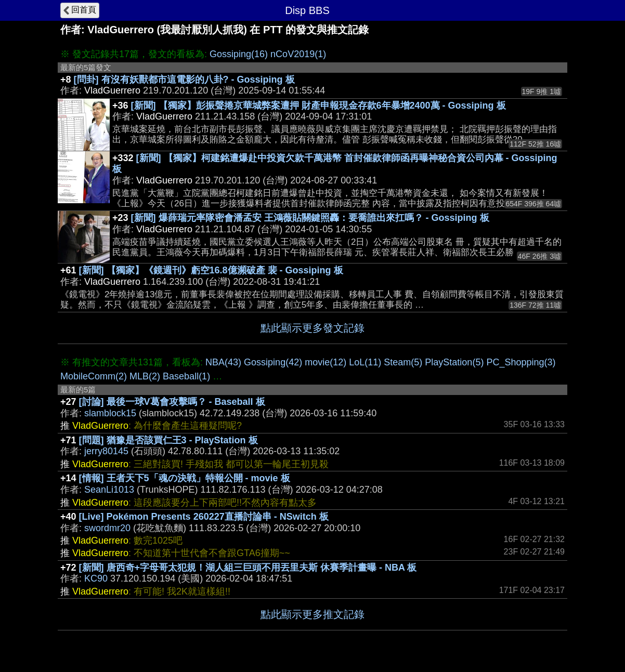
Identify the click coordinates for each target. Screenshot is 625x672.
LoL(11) (365, 362)
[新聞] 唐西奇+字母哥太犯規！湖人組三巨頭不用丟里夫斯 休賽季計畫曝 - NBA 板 (248, 568)
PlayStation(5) (454, 362)
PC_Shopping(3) (521, 362)
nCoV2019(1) (298, 54)
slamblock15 (110, 413)
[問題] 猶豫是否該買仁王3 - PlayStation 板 (168, 440)
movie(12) (325, 362)
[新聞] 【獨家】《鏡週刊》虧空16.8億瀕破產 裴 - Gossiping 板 (211, 270)
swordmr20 (107, 528)
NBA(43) (223, 362)
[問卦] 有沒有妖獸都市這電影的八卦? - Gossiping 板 (184, 80)
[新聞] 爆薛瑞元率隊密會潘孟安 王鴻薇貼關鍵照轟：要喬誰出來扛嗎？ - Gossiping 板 (310, 218)
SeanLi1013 (109, 490)
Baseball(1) (186, 376)
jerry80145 (106, 451)
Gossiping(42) (273, 362)
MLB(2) (145, 376)
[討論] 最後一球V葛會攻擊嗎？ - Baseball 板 (172, 402)
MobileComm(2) (94, 376)
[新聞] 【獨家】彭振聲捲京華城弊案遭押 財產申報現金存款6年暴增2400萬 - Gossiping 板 (318, 106)
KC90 (96, 578)
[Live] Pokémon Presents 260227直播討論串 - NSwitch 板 (204, 517)
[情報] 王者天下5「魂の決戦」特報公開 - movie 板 (185, 478)
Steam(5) (403, 362)
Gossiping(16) (239, 54)
